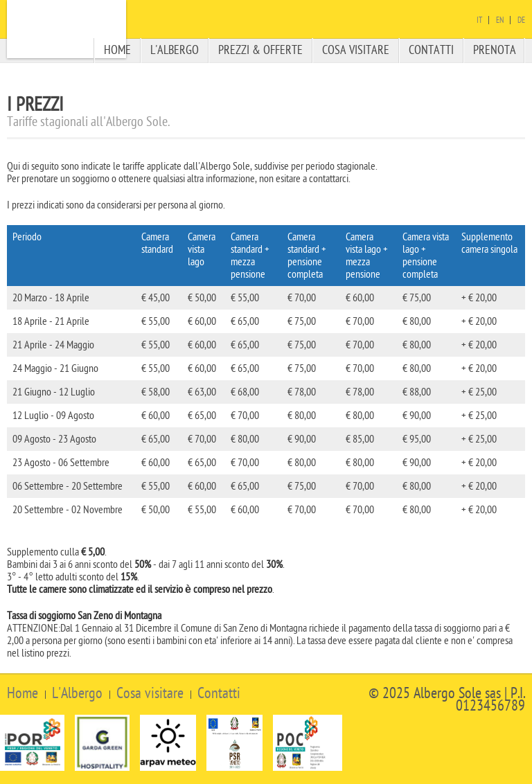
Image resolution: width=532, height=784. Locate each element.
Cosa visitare (356, 50)
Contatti (431, 50)
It (479, 20)
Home (117, 50)
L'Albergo (77, 693)
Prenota (495, 50)
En (500, 20)
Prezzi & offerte (260, 50)
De (521, 20)
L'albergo (175, 50)
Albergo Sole (66, 29)
